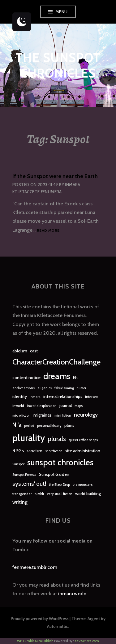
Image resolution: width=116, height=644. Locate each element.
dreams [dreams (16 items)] (57, 376)
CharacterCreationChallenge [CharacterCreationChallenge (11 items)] (56, 362)
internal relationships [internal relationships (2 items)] (63, 396)
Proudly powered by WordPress (40, 619)
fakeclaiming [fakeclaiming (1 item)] (64, 388)
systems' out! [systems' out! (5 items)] (29, 484)
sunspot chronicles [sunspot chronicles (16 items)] (60, 462)
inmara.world (72, 594)
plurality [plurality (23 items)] (29, 438)
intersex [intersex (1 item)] (91, 397)
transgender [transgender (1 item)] (22, 494)
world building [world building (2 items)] (88, 494)
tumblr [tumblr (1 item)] (39, 494)
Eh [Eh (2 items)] (75, 378)
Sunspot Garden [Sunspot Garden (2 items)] (54, 474)
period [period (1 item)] (29, 426)
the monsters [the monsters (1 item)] (83, 485)
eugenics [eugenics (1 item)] (45, 388)
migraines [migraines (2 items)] (43, 415)
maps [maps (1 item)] (79, 406)
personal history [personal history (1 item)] (49, 426)
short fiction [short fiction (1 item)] (54, 451)
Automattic (58, 626)
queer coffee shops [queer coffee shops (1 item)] (83, 440)
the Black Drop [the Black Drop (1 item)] (59, 485)
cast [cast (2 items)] (34, 351)
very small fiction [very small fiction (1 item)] (60, 494)
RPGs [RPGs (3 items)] (18, 451)
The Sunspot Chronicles (58, 65)
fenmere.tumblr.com (35, 567)
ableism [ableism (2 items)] (20, 351)
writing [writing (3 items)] (20, 502)
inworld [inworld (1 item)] (18, 406)
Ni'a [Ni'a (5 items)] (17, 425)
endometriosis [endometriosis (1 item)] (24, 388)
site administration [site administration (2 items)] (83, 451)
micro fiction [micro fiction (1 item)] (21, 416)
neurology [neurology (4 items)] (86, 415)
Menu (62, 12)
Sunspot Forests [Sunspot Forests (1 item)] (24, 475)
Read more (48, 231)
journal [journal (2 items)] (66, 405)
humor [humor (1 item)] (82, 388)
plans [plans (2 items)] (69, 425)
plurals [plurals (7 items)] (57, 439)
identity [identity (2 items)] (20, 396)
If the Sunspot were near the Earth (55, 176)
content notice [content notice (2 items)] (26, 378)
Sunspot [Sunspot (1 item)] (18, 464)
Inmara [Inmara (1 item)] (35, 397)
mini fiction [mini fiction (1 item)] (63, 416)
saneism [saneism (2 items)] (34, 451)
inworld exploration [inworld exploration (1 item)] (42, 406)
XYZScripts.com (87, 641)
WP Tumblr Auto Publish (35, 641)
